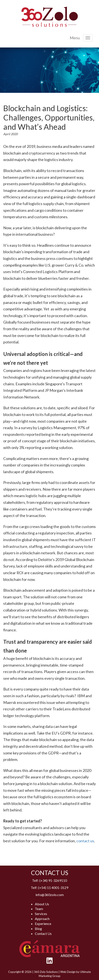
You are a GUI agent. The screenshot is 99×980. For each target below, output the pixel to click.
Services (41, 914)
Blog (38, 929)
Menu (75, 38)
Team (39, 909)
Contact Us (43, 933)
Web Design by (70, 972)
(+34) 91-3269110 (53, 880)
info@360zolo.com (50, 895)
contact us (85, 841)
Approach (42, 919)
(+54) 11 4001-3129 (53, 888)
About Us (42, 904)
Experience (43, 924)
